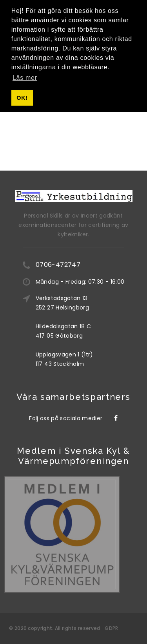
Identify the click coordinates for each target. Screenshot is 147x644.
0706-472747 (58, 265)
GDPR (111, 628)
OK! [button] (22, 98)
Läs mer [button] (25, 78)
